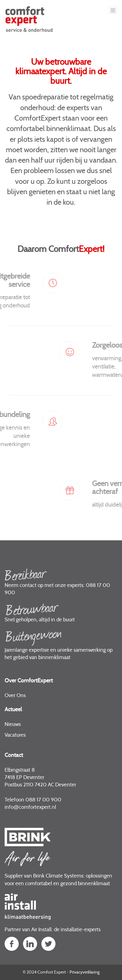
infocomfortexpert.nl (30, 807)
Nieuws (13, 724)
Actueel (13, 710)
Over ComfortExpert (29, 681)
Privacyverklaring (85, 972)
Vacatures (15, 735)
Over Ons (15, 695)
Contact (14, 755)
